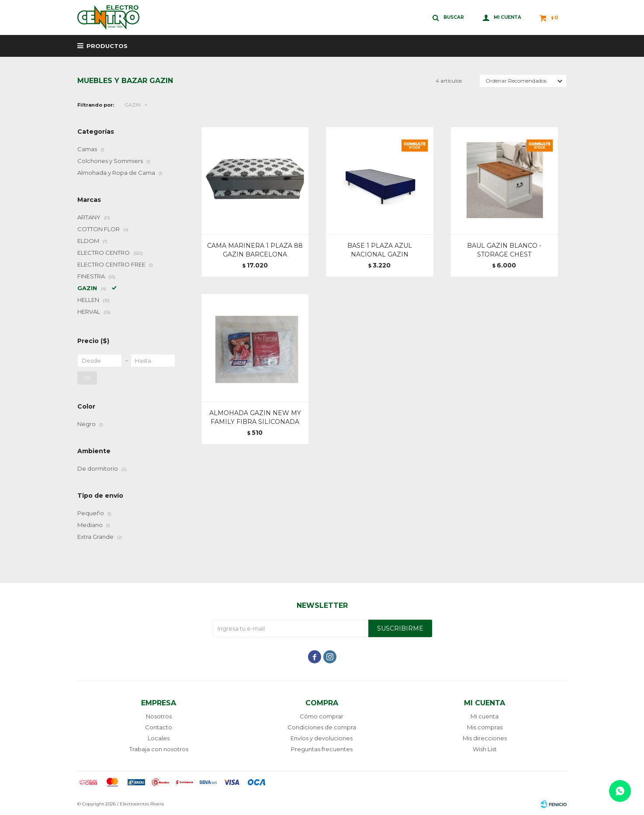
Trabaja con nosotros (159, 749)
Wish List (485, 749)
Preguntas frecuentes (322, 749)
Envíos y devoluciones (322, 738)
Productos (107, 46)
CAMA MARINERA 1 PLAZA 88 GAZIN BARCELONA (255, 250)
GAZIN (133, 105)
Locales (159, 738)
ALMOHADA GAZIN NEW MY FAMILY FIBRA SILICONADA (255, 417)
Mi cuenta (485, 716)
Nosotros (159, 716)
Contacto (159, 727)
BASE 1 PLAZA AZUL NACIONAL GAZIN (380, 250)
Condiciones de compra (322, 727)
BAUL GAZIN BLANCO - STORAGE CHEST (504, 250)
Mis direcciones (485, 738)
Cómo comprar (322, 716)
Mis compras (485, 727)
